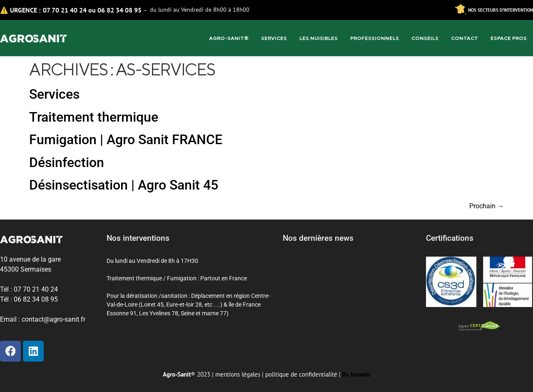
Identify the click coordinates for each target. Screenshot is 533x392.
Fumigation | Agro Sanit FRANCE (126, 140)
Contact (465, 38)
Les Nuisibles (319, 38)
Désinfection (67, 162)
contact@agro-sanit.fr (54, 319)
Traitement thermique (94, 117)
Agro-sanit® (229, 38)
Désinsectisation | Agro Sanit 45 (124, 185)
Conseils (425, 38)
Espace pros (509, 38)
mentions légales (238, 374)
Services (274, 38)
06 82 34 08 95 (120, 10)
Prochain (487, 206)
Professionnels (375, 38)
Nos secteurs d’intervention (501, 10)
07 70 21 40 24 (65, 10)
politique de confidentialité (301, 374)
